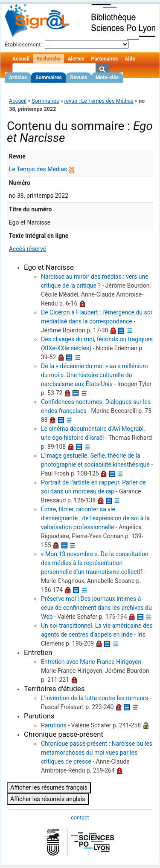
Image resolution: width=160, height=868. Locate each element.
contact (80, 818)
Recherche (48, 59)
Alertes (76, 59)
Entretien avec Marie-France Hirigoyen (91, 662)
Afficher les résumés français (49, 787)
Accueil (21, 59)
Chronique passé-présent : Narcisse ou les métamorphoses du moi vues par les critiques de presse (97, 753)
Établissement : (24, 45)
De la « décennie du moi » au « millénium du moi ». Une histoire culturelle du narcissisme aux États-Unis (95, 375)
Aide (130, 59)
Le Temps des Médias (38, 169)
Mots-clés (107, 78)
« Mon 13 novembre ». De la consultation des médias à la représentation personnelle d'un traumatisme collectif (95, 563)
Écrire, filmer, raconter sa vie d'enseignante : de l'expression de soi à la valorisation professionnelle (95, 518)
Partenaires (105, 59)
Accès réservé (28, 249)
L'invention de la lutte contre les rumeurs (95, 698)
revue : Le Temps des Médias (99, 101)
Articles (18, 78)
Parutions (54, 725)
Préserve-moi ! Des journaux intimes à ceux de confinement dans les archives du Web (96, 608)
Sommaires (48, 78)
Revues (79, 78)
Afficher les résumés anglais (48, 799)
